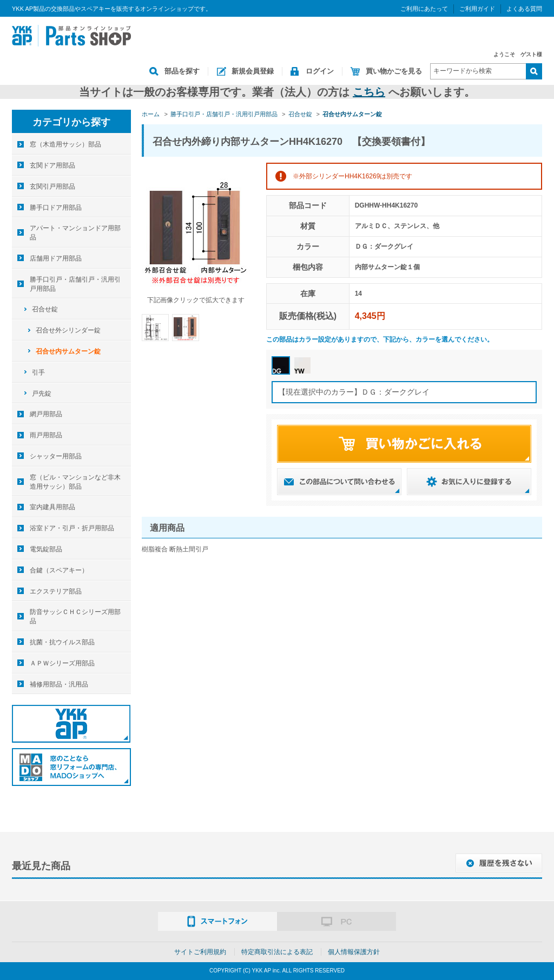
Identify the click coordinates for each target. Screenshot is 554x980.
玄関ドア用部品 (52, 165)
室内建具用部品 (52, 507)
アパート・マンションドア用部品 (75, 233)
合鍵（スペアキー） (59, 570)
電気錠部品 (46, 549)
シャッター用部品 (56, 456)
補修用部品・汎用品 (59, 684)
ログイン (320, 71)
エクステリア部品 (56, 591)
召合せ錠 (45, 309)
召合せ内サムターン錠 (68, 351)
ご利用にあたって (424, 9)
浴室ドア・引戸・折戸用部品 (72, 528)
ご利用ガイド (477, 9)
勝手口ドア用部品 (56, 208)
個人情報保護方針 (354, 952)
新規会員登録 (253, 71)
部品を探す (182, 71)
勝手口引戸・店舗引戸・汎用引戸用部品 (75, 284)
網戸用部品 (46, 414)
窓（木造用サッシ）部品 (65, 144)
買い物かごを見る (394, 71)
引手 (38, 372)
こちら (369, 92)
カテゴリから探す (71, 122)
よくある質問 (524, 9)
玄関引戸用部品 (52, 186)
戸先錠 (42, 394)
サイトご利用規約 (200, 952)
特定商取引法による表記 (277, 952)
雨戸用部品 (46, 435)
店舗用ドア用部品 (56, 258)
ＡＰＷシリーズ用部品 (62, 663)
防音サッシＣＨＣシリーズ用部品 (75, 616)
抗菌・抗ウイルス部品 (62, 642)
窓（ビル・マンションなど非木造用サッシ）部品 (75, 482)
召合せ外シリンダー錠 (68, 330)
